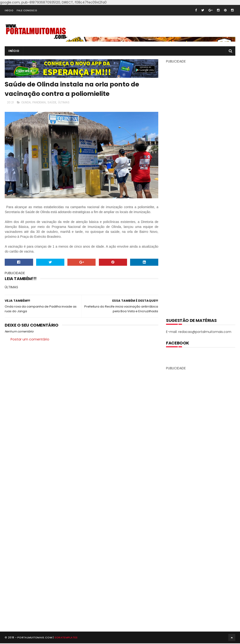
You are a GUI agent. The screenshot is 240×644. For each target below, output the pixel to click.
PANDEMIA (39, 102)
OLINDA (26, 102)
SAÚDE (52, 102)
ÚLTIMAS (64, 102)
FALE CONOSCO (27, 10)
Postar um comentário (30, 339)
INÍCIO (9, 10)
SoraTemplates (66, 638)
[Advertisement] (201, 187)
